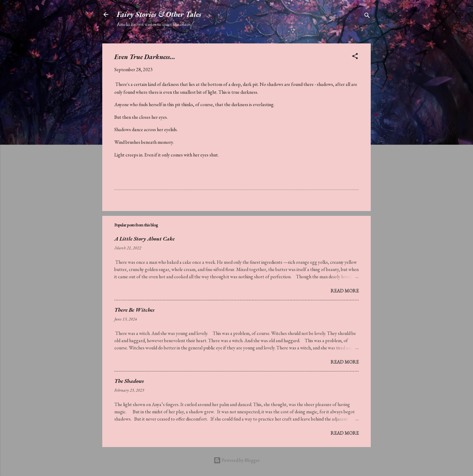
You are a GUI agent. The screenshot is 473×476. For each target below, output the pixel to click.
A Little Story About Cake (144, 239)
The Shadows (129, 381)
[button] (355, 57)
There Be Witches (134, 310)
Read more (345, 291)
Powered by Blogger (237, 460)
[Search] (367, 16)
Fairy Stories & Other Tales (159, 14)
